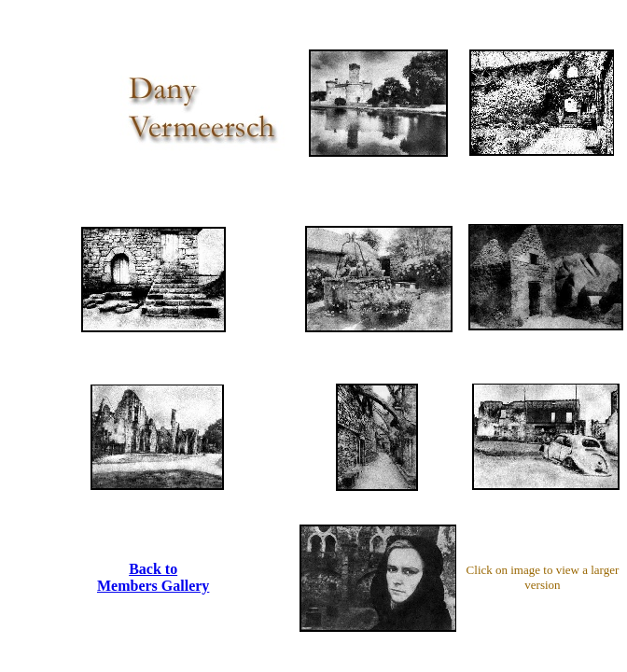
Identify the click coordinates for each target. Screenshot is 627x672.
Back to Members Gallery (153, 577)
